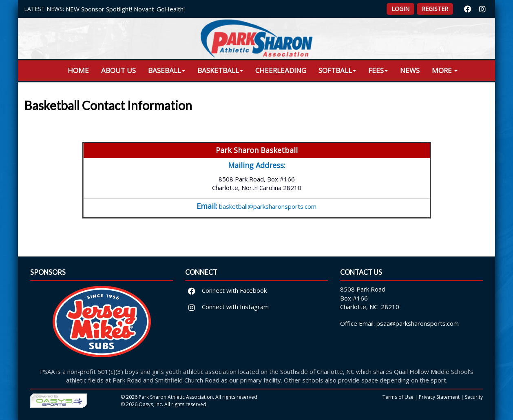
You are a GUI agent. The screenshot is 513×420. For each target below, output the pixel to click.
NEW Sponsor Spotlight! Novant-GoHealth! (125, 9)
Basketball (220, 70)
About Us (118, 70)
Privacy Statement (439, 397)
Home (78, 70)
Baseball (167, 70)
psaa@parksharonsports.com (418, 323)
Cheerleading (281, 70)
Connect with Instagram (227, 307)
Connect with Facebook (226, 290)
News (410, 70)
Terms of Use (398, 397)
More (445, 70)
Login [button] (400, 9)
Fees (378, 70)
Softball (337, 70)
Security (474, 397)
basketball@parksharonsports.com (268, 206)
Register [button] (435, 9)
